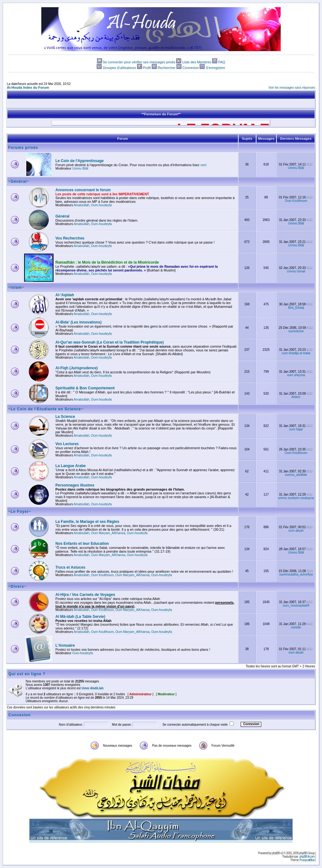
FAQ (222, 62)
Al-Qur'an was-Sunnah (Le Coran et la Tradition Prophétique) (110, 342)
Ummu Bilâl (80, 168)
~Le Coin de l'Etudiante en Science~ (46, 409)
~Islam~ (16, 287)
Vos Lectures (67, 444)
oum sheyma (296, 375)
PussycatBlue (307, 860)
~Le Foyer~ (20, 512)
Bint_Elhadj (296, 308)
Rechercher (167, 68)
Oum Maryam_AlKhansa (108, 533)
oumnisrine (296, 331)
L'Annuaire (65, 645)
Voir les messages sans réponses (292, 88)
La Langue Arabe (71, 466)
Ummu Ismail (296, 271)
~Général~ (19, 181)
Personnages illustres (75, 485)
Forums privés (23, 148)
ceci (203, 165)
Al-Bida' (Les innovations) (79, 322)
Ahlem (296, 397)
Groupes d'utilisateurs (119, 68)
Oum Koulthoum (296, 201)
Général (62, 216)
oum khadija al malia (296, 353)
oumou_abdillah (296, 475)
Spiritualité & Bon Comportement (85, 388)
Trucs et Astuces (70, 567)
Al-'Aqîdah (65, 295)
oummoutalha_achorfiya (296, 574)
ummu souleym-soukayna (296, 498)
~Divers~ (17, 587)
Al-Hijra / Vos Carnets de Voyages (85, 595)
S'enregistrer (216, 68)
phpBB (276, 853)
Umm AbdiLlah (93, 688)
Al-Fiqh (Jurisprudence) (77, 368)
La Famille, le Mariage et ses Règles (87, 522)
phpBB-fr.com (307, 857)
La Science (65, 417)
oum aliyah (296, 531)
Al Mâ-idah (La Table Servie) (80, 617)
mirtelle (296, 627)
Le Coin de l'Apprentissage (79, 161)
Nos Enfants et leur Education (82, 544)
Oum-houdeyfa (101, 205)
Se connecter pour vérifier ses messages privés (139, 62)
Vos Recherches (70, 238)
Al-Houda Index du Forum (28, 87)
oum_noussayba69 (296, 605)
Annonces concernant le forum (83, 190)
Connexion (191, 68)
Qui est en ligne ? (27, 674)
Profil (147, 68)
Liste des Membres (197, 62)
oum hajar (296, 429)
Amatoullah (81, 205)
